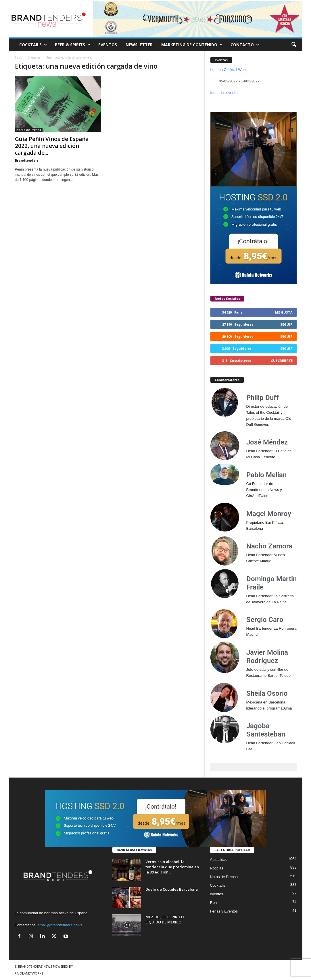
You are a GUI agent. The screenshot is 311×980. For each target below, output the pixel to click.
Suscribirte (282, 361)
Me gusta (284, 312)
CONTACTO (245, 45)
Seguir (286, 324)
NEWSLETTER (139, 45)
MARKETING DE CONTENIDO (192, 45)
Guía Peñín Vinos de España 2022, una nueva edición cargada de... (52, 146)
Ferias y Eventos (224, 911)
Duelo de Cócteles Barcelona (172, 889)
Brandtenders (27, 160)
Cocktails (218, 885)
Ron (214, 903)
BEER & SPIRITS (73, 45)
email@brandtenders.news (60, 925)
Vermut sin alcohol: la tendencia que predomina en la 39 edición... (172, 867)
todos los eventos (225, 93)
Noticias (217, 868)
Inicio (19, 57)
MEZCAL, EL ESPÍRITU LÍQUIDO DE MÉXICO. (165, 919)
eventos (217, 894)
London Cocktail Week (229, 70)
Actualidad (219, 860)
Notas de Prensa (29, 130)
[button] (294, 45)
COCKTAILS (33, 45)
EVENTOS (108, 45)
